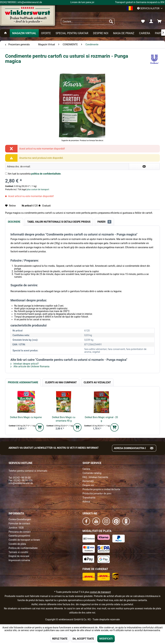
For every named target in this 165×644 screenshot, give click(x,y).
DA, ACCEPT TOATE (83, 639)
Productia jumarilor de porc (97, 493)
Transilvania (89, 498)
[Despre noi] (101, 33)
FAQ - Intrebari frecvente (95, 477)
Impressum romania (19, 560)
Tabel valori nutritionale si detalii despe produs (59, 222)
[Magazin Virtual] (24, 33)
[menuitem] (88, 21)
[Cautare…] (88, 21)
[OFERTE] (46, 33)
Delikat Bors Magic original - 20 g (101, 419)
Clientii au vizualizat (97, 382)
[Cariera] (145, 33)
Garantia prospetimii (19, 536)
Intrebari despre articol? (25, 364)
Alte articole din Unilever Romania (30, 366)
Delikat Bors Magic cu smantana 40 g (64, 419)
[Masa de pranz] (124, 33)
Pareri (104, 222)
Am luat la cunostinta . (35, 174)
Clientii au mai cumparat (61, 382)
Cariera (86, 469)
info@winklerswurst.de (21, 483)
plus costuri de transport (38, 189)
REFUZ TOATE (60, 639)
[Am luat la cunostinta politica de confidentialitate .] (6, 173)
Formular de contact (19, 524)
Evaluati (44, 206)
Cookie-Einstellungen (20, 519)
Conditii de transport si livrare (24, 540)
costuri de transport (100, 592)
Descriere (14, 222)
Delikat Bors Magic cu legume (26, 417)
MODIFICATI (106, 639)
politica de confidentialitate (46, 174)
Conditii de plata (17, 544)
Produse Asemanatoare (23, 382)
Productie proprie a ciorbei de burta (101, 489)
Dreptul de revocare (19, 556)
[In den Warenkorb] (40, 427)
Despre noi (88, 485)
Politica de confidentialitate (23, 548)
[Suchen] (111, 21)
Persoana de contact (20, 532)
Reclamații (88, 481)
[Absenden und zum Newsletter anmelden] (152, 448)
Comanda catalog (92, 473)
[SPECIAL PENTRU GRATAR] (72, 33)
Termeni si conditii (18, 552)
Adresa (86, 502)
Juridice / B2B (16, 528)
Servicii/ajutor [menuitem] (149, 8)
